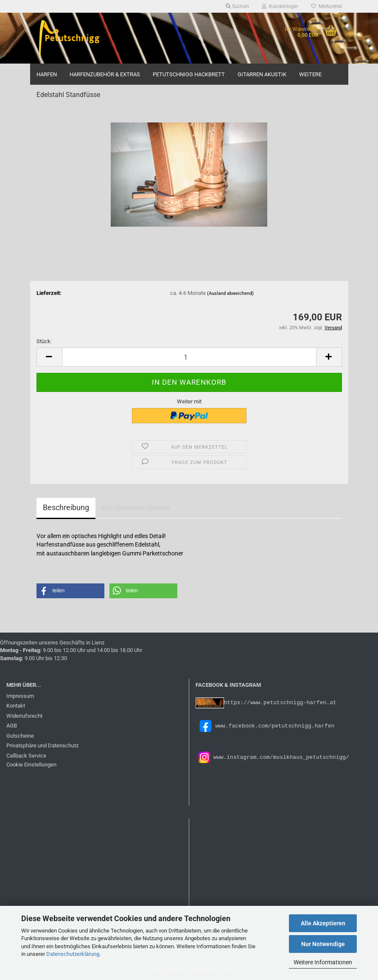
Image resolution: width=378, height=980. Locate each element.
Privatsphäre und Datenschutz (42, 745)
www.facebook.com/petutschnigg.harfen (265, 725)
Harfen (47, 74)
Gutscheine (20, 736)
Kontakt (16, 706)
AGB (12, 726)
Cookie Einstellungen (31, 765)
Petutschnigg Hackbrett (189, 74)
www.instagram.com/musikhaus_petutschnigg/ (280, 757)
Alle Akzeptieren (323, 923)
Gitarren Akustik (262, 74)
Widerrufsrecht (24, 716)
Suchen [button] (237, 6)
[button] (49, 357)
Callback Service (26, 756)
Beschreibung (66, 507)
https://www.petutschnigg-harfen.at (280, 702)
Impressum (20, 696)
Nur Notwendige (323, 944)
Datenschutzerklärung (73, 954)
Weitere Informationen (323, 962)
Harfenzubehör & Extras (105, 74)
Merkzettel (326, 6)
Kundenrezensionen (136, 507)
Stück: (44, 341)
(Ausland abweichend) (230, 293)
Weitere (310, 74)
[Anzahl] (189, 357)
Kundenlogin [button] (280, 6)
